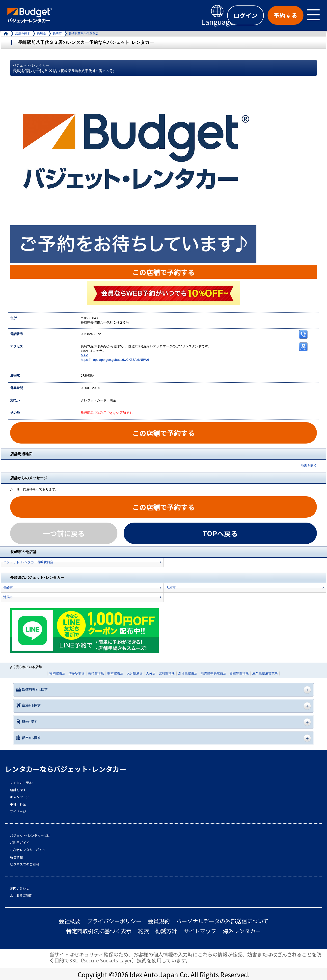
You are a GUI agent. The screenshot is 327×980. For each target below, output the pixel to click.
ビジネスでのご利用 (24, 864)
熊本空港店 (115, 673)
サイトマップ (200, 931)
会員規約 (159, 921)
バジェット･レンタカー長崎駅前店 (28, 562)
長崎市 (57, 33)
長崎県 (41, 33)
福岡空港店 (57, 673)
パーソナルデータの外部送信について (222, 921)
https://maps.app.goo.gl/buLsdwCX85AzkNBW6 (115, 360)
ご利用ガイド (20, 843)
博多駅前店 (77, 673)
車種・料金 (18, 804)
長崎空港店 (96, 673)
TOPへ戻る (220, 533)
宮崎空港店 (167, 673)
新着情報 (16, 857)
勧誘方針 (166, 931)
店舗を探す (23, 33)
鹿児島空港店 (188, 673)
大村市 (171, 588)
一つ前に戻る (64, 533)
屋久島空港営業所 (265, 673)
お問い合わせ (20, 888)
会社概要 (70, 921)
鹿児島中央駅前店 (214, 673)
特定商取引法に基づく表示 (99, 931)
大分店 (151, 673)
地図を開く (309, 465)
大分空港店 (135, 673)
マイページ (18, 812)
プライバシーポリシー (114, 921)
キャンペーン (19, 797)
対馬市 (8, 597)
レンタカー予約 (21, 783)
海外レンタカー (242, 931)
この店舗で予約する (163, 272)
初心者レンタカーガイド (28, 850)
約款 (143, 931)
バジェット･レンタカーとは (30, 836)
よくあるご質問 (21, 896)
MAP (84, 355)
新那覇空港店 (239, 673)
